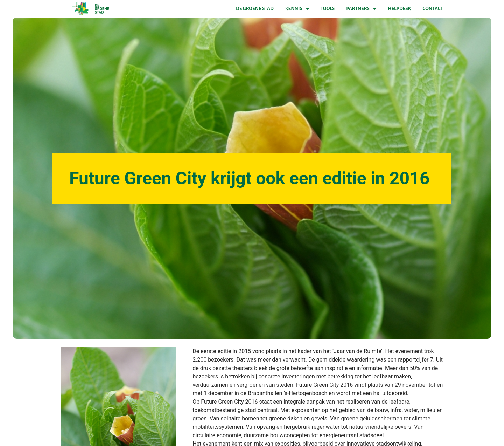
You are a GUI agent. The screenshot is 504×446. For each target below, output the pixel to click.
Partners (361, 9)
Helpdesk (399, 9)
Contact (433, 9)
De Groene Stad (255, 9)
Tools (328, 9)
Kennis (297, 9)
